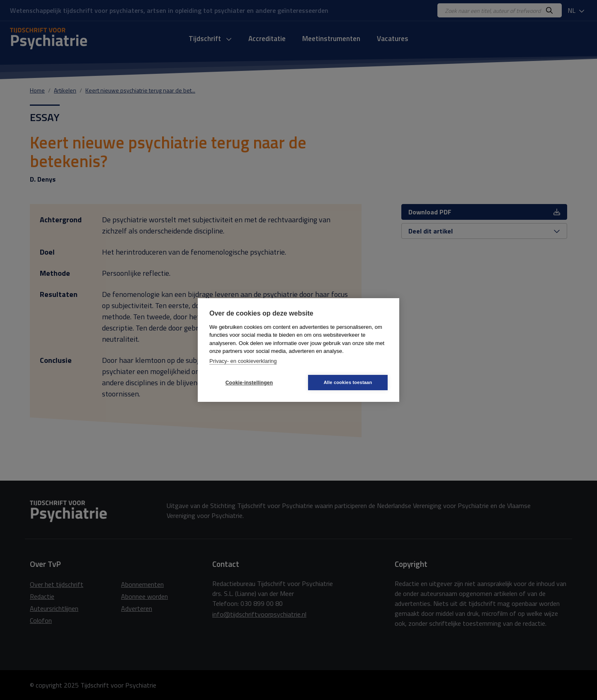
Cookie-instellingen (249, 383)
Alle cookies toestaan (348, 382)
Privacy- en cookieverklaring (243, 361)
